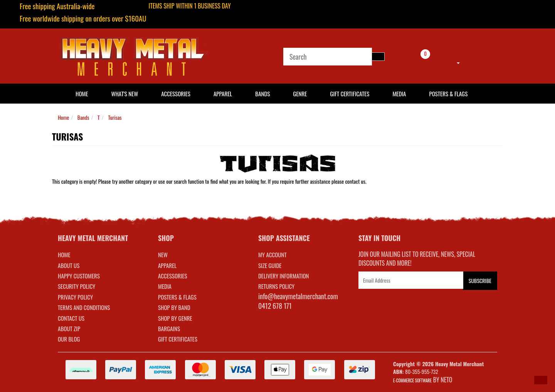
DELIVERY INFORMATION (284, 276)
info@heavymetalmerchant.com (298, 296)
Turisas (115, 117)
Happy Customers (79, 276)
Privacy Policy (75, 297)
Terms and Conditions (84, 307)
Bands (262, 94)
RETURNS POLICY (276, 286)
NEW (163, 255)
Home (63, 117)
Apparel (223, 94)
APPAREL (167, 265)
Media (399, 94)
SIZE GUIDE (270, 265)
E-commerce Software (412, 380)
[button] (541, 380)
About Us (69, 265)
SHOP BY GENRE (175, 318)
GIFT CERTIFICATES (178, 339)
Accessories (176, 94)
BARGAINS (169, 328)
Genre (300, 94)
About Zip (69, 328)
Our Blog (69, 339)
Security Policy (77, 286)
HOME (82, 94)
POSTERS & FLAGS (177, 297)
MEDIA (165, 286)
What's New (125, 94)
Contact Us (71, 318)
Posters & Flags (448, 94)
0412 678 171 (275, 306)
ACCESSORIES (173, 276)
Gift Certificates (350, 94)
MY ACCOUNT (272, 255)
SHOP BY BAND (174, 307)
